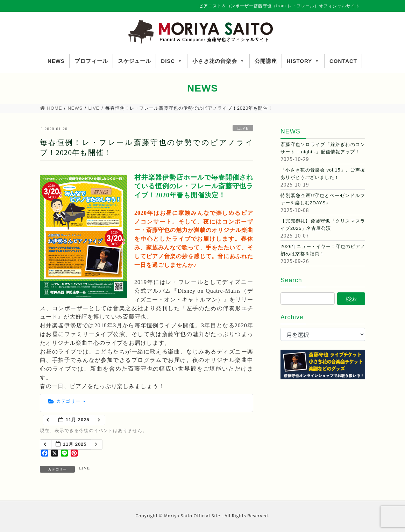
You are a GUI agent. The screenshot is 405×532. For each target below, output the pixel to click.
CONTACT (343, 61)
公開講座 (266, 61)
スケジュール (135, 61)
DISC (172, 61)
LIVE (243, 128)
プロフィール (91, 61)
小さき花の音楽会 (219, 61)
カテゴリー (67, 401)
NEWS (56, 61)
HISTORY (303, 61)
